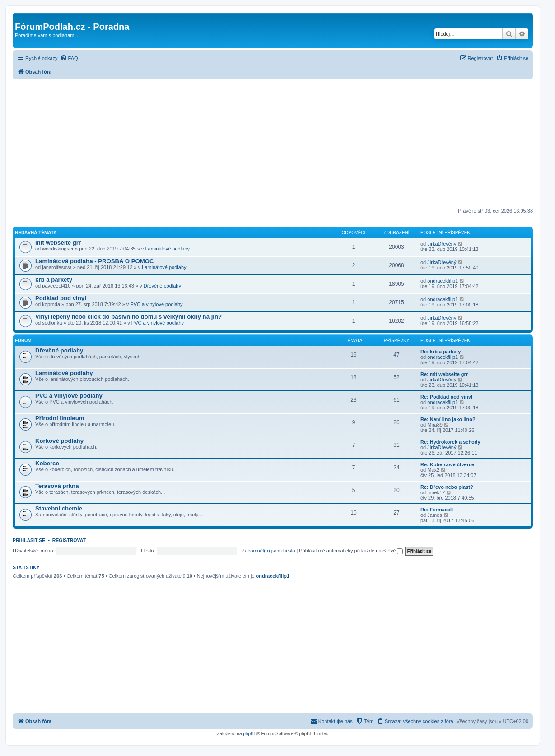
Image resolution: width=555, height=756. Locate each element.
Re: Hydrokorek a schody (450, 442)
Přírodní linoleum (60, 418)
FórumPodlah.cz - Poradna (72, 27)
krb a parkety (54, 280)
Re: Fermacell (437, 510)
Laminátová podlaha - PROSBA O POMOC (95, 261)
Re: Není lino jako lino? (448, 419)
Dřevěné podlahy (162, 286)
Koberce (47, 463)
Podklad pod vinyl (61, 298)
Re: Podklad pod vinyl (446, 397)
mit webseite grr (58, 243)
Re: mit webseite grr (444, 374)
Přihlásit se (29, 540)
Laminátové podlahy (167, 249)
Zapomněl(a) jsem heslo (268, 551)
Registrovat (69, 540)
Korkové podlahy (59, 441)
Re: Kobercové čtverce (447, 464)
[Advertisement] (273, 143)
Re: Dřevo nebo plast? (447, 487)
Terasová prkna (57, 486)
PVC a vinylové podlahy (156, 304)
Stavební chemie (59, 508)
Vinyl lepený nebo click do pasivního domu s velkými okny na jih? (128, 317)
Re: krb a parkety (441, 352)
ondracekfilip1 (443, 281)
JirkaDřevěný (442, 244)
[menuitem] (69, 58)
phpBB (250, 734)
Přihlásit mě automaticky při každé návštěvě (351, 551)
